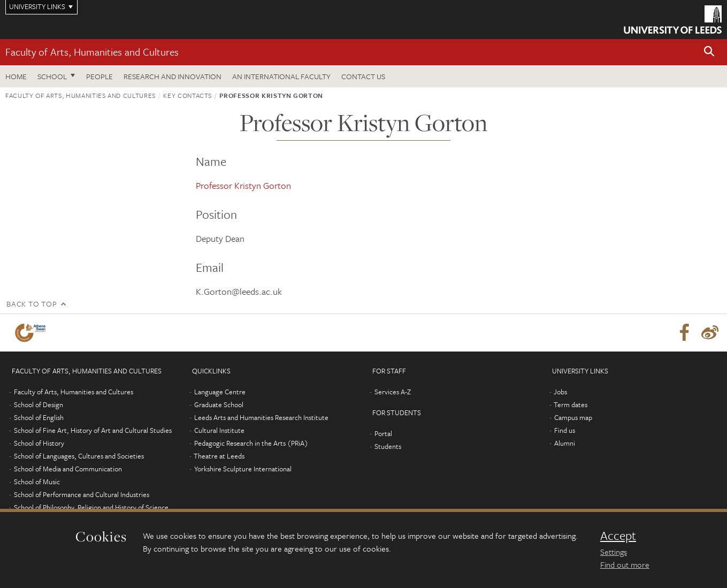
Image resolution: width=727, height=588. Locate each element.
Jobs (560, 392)
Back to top (32, 304)
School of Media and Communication (68, 469)
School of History (39, 443)
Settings (614, 552)
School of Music (37, 482)
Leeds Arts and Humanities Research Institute (261, 417)
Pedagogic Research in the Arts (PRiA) (251, 443)
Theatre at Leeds (219, 456)
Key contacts (188, 95)
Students (388, 446)
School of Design (39, 404)
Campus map (573, 417)
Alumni (565, 443)
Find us (565, 430)
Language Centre (220, 392)
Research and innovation (173, 76)
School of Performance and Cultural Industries (82, 494)
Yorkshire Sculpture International (243, 469)
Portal (383, 433)
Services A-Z (393, 392)
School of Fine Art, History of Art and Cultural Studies (93, 430)
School (52, 76)
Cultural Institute (219, 430)
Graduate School (219, 404)
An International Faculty (281, 76)
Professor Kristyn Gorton (243, 185)
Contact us (363, 76)
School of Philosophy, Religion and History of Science (91, 507)
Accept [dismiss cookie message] (618, 536)
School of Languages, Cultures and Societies (79, 456)
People (100, 76)
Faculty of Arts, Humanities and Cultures (92, 52)
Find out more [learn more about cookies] (625, 564)
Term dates (571, 404)
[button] (709, 52)
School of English (39, 417)
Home (16, 76)
